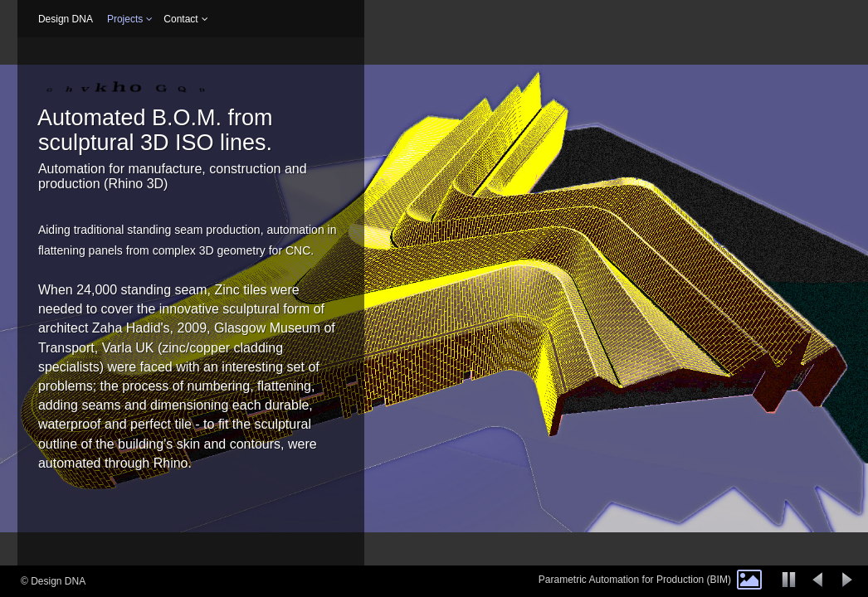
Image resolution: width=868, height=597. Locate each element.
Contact (180, 19)
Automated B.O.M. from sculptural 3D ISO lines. (155, 130)
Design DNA (66, 19)
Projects (125, 19)
